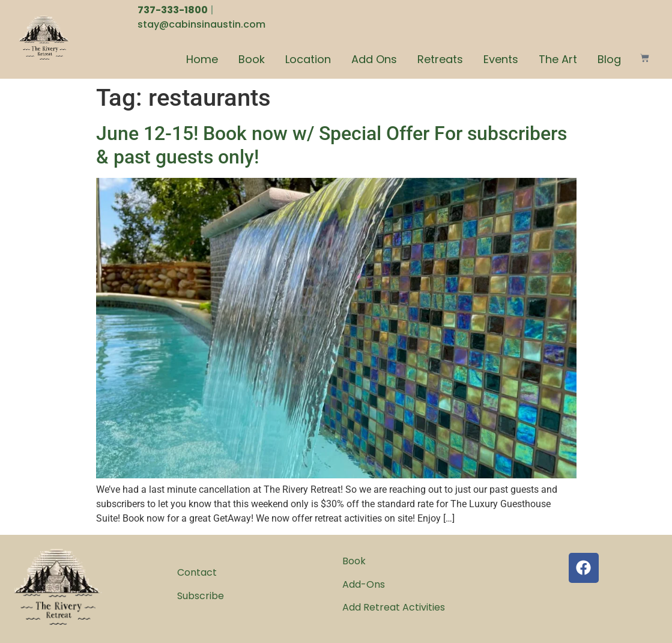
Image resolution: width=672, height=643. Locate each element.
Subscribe (201, 596)
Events (501, 59)
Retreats (440, 59)
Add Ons (374, 59)
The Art (558, 59)
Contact (197, 572)
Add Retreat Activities (394, 607)
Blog (609, 59)
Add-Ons (364, 584)
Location (308, 59)
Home (202, 59)
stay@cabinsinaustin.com (201, 24)
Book (252, 59)
